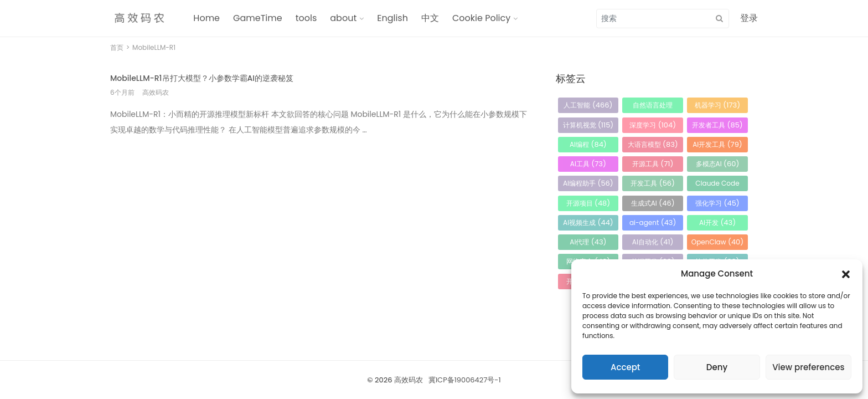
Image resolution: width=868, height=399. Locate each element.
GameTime (258, 18)
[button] (846, 274)
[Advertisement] (319, 224)
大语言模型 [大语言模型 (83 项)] (653, 144)
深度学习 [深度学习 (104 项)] (653, 125)
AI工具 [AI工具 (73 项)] (588, 164)
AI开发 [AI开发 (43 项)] (717, 222)
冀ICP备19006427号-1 (465, 380)
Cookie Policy (481, 18)
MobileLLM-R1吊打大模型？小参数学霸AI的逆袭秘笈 (202, 78)
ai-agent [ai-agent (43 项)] (653, 222)
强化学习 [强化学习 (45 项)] (717, 203)
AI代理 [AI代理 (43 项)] (588, 242)
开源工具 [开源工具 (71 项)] (653, 164)
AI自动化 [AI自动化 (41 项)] (653, 242)
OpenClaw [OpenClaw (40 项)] (717, 242)
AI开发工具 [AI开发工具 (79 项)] (717, 144)
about (343, 18)
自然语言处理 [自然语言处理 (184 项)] (653, 107)
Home (206, 18)
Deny (717, 367)
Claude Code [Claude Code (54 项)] (717, 185)
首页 (117, 47)
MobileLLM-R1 (154, 47)
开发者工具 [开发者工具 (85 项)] (717, 125)
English (392, 18)
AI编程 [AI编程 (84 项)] (588, 144)
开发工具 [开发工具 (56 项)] (653, 183)
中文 (430, 18)
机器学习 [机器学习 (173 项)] (717, 105)
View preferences (808, 367)
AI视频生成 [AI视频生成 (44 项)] (588, 222)
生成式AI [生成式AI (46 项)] (653, 203)
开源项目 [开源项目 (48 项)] (588, 203)
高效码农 (409, 380)
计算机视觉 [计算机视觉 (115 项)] (588, 125)
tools (306, 18)
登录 (749, 18)
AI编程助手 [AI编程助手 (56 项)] (588, 183)
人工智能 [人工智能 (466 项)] (588, 105)
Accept (625, 367)
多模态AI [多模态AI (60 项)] (718, 164)
